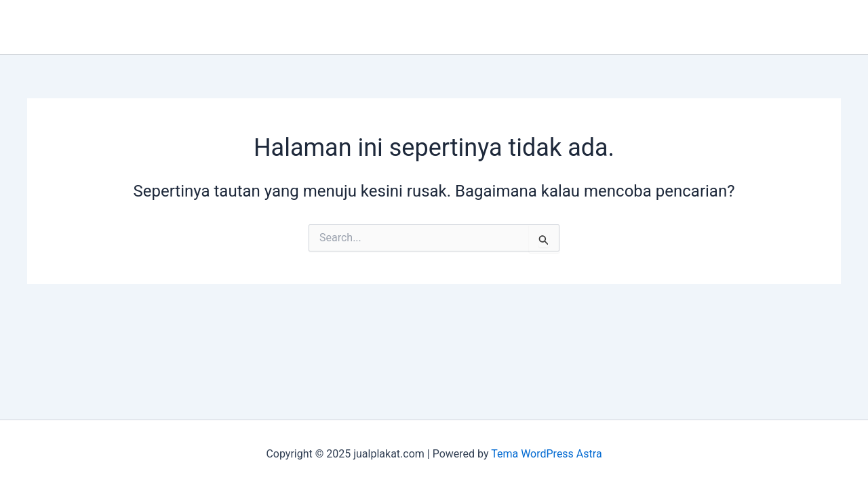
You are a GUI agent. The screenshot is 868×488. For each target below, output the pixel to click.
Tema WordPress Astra (546, 454)
